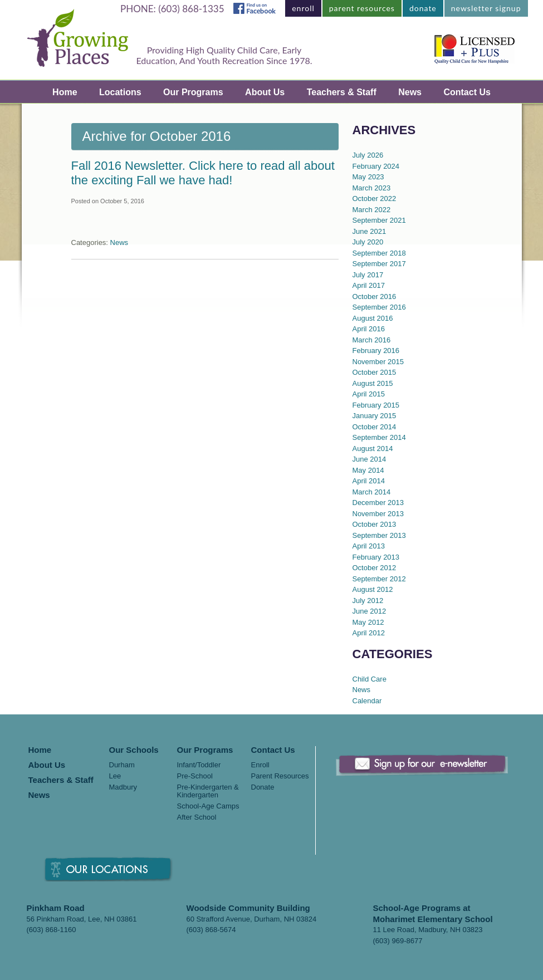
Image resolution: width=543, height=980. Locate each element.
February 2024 (376, 166)
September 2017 (379, 264)
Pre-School (195, 776)
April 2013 (369, 546)
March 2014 (372, 492)
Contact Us (467, 92)
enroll (303, 8)
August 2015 (373, 383)
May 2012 (368, 622)
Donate (263, 787)
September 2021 (379, 220)
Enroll (260, 765)
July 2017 (368, 275)
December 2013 (378, 503)
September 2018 (379, 253)
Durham (122, 765)
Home (65, 92)
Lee (115, 776)
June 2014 (370, 459)
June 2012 (370, 611)
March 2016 (372, 340)
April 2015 (369, 394)
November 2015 (378, 362)
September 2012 (379, 579)
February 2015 (376, 405)
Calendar (367, 701)
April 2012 (369, 633)
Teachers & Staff (342, 92)
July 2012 (368, 601)
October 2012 (375, 568)
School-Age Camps (208, 806)
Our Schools (134, 750)
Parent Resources (280, 776)
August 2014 (373, 449)
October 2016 (375, 297)
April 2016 (369, 329)
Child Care (370, 679)
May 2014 (368, 470)
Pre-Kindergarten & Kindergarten (208, 791)
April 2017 (369, 285)
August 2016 (373, 318)
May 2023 (368, 177)
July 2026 (368, 155)
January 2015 (375, 416)
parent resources (362, 8)
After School (197, 817)
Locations (120, 92)
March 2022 (372, 210)
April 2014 (369, 481)
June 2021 (370, 231)
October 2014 (375, 427)
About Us (265, 92)
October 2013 (375, 524)
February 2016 (376, 351)
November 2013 (378, 514)
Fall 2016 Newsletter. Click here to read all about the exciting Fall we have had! (203, 173)
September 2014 (379, 437)
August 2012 (373, 589)
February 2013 (376, 557)
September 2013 (379, 535)
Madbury (123, 787)
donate (423, 8)
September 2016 (379, 307)
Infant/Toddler (199, 765)
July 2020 (368, 242)
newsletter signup (486, 8)
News (410, 92)
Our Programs (193, 92)
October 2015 (375, 372)
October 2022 (375, 199)
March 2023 (372, 188)
